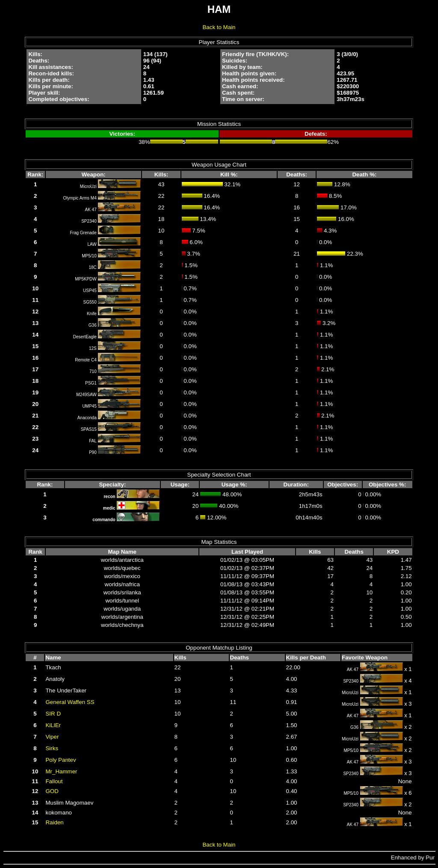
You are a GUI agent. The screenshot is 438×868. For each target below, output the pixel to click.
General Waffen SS (70, 702)
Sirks (52, 748)
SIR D (53, 714)
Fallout (54, 781)
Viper (52, 737)
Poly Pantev (61, 760)
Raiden (54, 822)
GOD (52, 791)
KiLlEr (53, 725)
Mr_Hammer (61, 771)
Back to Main (219, 27)
